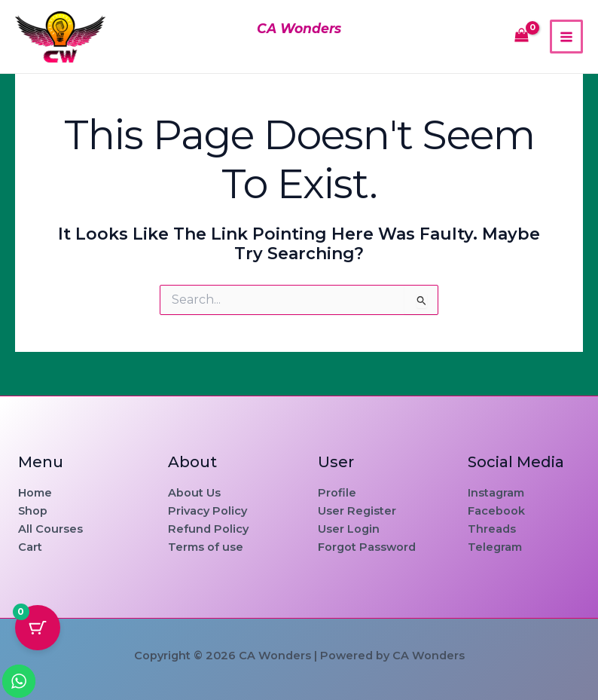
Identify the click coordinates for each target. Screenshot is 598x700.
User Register (357, 511)
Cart (30, 547)
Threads (492, 529)
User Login (349, 529)
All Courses (50, 529)
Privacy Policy (207, 511)
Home (35, 493)
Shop (33, 511)
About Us (194, 493)
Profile (337, 493)
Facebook (496, 511)
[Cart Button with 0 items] (38, 628)
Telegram (495, 547)
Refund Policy (208, 529)
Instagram (496, 493)
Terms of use (206, 547)
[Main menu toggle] (566, 36)
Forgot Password (367, 547)
